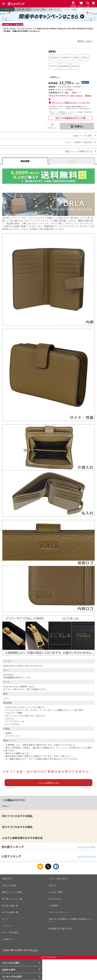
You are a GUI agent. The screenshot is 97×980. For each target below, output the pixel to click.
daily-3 (5, 806)
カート (5, 919)
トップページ (7, 9)
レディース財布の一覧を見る (79, 142)
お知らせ (53, 885)
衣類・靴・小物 (23, 9)
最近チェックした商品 (12, 892)
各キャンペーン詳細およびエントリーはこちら (71, 102)
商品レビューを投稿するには (79, 151)
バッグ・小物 (39, 9)
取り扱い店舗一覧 (10, 906)
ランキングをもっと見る (86, 847)
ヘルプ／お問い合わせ (58, 879)
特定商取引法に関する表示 (60, 929)
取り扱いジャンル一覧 (12, 899)
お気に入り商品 (9, 885)
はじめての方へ (55, 899)
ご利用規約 (53, 906)
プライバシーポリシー (58, 912)
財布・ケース (54, 9)
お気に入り (52, 128)
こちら (35, 950)
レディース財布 (70, 9)
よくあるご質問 (55, 892)
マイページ (7, 926)
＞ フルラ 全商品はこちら (48, 782)
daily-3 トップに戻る (83, 135)
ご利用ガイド (8, 939)
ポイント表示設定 (10, 932)
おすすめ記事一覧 (10, 912)
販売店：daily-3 (85, 41)
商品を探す (7, 879)
